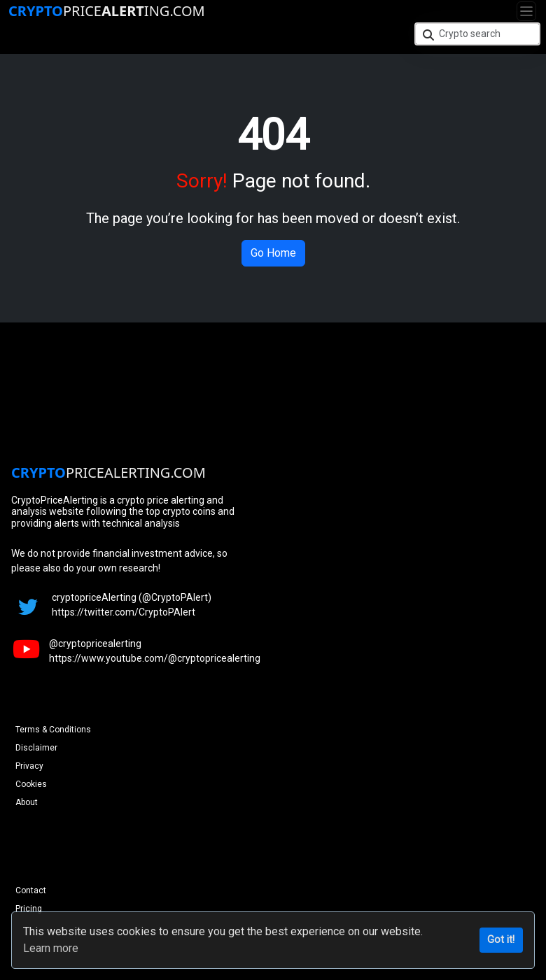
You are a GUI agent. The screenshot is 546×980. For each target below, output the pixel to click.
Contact (31, 890)
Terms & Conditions (53, 730)
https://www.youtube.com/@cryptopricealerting (155, 658)
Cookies (31, 784)
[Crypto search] (477, 34)
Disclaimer (36, 748)
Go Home (273, 253)
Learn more (51, 948)
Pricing (29, 909)
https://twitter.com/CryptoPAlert (124, 612)
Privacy (29, 766)
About (27, 802)
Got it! (501, 940)
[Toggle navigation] (526, 11)
